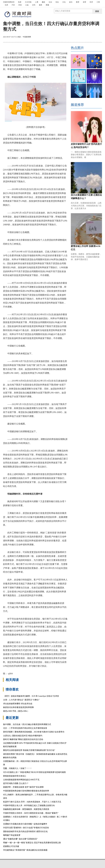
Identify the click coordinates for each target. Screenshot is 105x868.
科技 (20, 5)
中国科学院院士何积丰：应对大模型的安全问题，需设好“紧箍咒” (31, 813)
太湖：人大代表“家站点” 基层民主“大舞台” (21, 700)
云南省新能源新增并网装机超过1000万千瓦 (21, 780)
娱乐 (71, 2)
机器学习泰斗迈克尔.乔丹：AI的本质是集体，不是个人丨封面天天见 (32, 802)
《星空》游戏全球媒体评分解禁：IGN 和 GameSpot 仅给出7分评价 (31, 696)
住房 (6, 5)
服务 (41, 5)
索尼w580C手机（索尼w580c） (16, 711)
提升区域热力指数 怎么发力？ (16, 783)
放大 (86, 37)
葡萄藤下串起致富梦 (12, 835)
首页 (9, 2)
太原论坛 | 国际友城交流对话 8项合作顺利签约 (23, 736)
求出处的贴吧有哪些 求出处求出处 (18, 704)
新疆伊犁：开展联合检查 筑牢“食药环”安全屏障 (23, 787)
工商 (98, 2)
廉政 (43, 2)
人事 (37, 2)
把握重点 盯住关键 (11, 846)
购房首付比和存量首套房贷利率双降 (18, 707)
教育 (78, 2)
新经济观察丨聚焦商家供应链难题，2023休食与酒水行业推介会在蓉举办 (34, 732)
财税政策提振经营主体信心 (15, 776)
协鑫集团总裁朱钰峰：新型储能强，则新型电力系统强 (26, 809)
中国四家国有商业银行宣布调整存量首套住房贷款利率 (26, 791)
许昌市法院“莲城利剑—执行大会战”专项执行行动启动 (26, 828)
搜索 (97, 11)
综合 (57, 2)
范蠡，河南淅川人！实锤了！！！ (17, 768)
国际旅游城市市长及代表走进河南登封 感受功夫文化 (25, 832)
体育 (84, 2)
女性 (34, 5)
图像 (47, 5)
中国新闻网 (27, 37)
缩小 (96, 37)
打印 (76, 37)
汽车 (13, 5)
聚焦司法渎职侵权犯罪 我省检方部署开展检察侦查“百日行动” (29, 750)
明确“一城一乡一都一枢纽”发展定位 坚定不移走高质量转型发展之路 (32, 843)
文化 (64, 2)
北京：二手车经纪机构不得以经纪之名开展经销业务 (25, 728)
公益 (27, 5)
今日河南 (28, 2)
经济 (91, 2)
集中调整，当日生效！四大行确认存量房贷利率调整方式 (27, 724)
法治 (50, 2)
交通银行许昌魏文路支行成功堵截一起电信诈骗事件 (25, 824)
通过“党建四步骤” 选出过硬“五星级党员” (20, 839)
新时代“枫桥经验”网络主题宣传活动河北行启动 (23, 739)
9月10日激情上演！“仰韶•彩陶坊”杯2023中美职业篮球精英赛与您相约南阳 (34, 772)
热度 (20, 2)
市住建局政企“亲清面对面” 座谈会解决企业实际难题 (25, 850)
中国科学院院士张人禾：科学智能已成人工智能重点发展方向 (29, 806)
